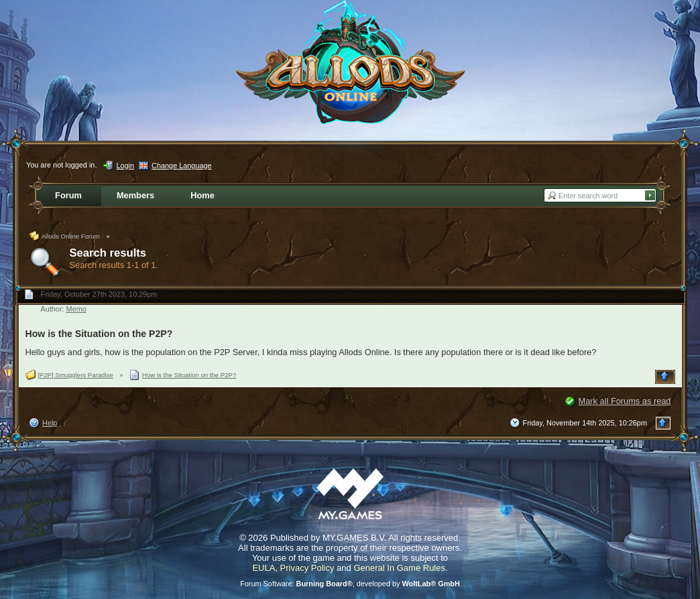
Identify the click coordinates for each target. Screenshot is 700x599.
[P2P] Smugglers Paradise (75, 375)
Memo (76, 309)
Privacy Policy (307, 568)
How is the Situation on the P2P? (99, 334)
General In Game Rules (399, 568)
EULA (264, 568)
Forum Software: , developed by (350, 584)
